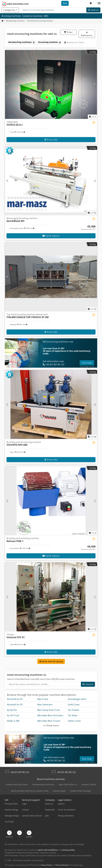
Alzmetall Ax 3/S (15, 705)
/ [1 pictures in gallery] (92, 117)
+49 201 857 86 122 (20, 772)
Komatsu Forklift (89, 784)
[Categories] (10, 10)
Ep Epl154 (12, 710)
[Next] (95, 84)
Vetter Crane (74, 721)
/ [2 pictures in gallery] (92, 533)
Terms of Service (62, 865)
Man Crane (43, 699)
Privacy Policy (46, 865)
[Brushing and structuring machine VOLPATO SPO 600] (51, 404)
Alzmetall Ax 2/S (15, 699)
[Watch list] (91, 3)
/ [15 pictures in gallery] (92, 213)
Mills (46, 16)
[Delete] (34, 42)
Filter (68, 32)
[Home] (15, 21)
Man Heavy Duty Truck (49, 710)
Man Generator (45, 705)
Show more (51, 726)
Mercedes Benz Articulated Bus (53, 715)
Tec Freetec (74, 710)
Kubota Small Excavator (81, 791)
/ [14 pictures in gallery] (92, 437)
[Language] (95, 3)
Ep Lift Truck (13, 715)
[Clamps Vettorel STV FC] (51, 597)
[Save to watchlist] (94, 122)
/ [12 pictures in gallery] (92, 629)
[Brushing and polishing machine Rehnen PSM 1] (51, 501)
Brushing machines (11, 16)
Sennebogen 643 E (77, 699)
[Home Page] (3, 21)
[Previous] (7, 84)
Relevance (87, 34)
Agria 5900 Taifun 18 (68, 784)
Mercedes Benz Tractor (49, 721)
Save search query (51, 661)
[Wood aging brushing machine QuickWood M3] (51, 181)
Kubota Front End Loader (17, 784)
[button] (99, 3)
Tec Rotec (73, 715)
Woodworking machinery (43, 784)
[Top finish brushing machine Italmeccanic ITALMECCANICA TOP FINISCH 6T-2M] (51, 277)
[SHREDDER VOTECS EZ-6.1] (51, 84)
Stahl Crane (74, 705)
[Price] (88, 228)
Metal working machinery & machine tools (30, 791)
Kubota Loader (59, 791)
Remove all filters (74, 42)
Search (93, 10)
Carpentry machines (32, 16)
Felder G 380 (13, 721)
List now (87, 363)
